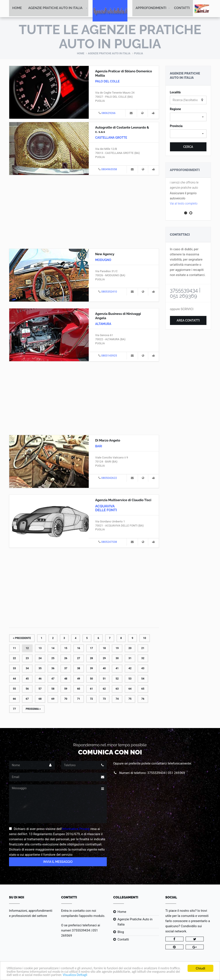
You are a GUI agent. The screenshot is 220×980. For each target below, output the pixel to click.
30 (117, 659)
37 (66, 669)
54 (143, 679)
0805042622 (109, 478)
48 (66, 679)
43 (143, 669)
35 (40, 669)
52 (117, 679)
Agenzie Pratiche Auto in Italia (55, 9)
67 (27, 699)
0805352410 (109, 292)
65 (143, 689)
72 (92, 699)
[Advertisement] (84, 212)
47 (53, 679)
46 (40, 679)
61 (92, 689)
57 (40, 689)
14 (53, 649)
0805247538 (109, 542)
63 (117, 689)
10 (145, 639)
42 (130, 669)
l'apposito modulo (92, 916)
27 (79, 659)
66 (14, 699)
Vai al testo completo (184, 204)
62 (104, 689)
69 (53, 699)
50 (92, 679)
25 (53, 659)
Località (175, 93)
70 (66, 699)
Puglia (139, 54)
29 (104, 659)
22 (14, 659)
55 (14, 689)
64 (130, 689)
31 (130, 659)
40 (104, 669)
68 (40, 699)
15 (66, 649)
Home (17, 9)
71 (79, 699)
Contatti (182, 9)
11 (14, 649)
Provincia (176, 126)
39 (92, 669)
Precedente (22, 639)
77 (14, 709)
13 (40, 649)
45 (27, 679)
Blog (121, 932)
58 (53, 689)
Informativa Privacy (76, 829)
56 (27, 689)
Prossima (33, 709)
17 (92, 649)
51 (104, 679)
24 (40, 659)
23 (27, 659)
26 (66, 659)
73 (104, 699)
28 (92, 659)
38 (79, 669)
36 (53, 669)
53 (130, 679)
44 (14, 679)
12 (27, 649)
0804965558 (109, 170)
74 (117, 699)
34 (27, 669)
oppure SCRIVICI (182, 309)
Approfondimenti (151, 9)
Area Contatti (188, 321)
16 (79, 649)
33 (14, 669)
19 (117, 649)
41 (117, 669)
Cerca (188, 147)
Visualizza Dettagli (112, 975)
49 (79, 679)
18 (104, 649)
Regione (176, 109)
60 (79, 689)
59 (66, 689)
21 (143, 649)
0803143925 (109, 356)
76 (143, 699)
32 (143, 659)
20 (130, 649)
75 (130, 699)
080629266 (108, 113)
